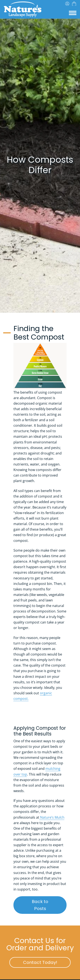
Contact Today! (47, 962)
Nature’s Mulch (52, 817)
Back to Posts (49, 905)
